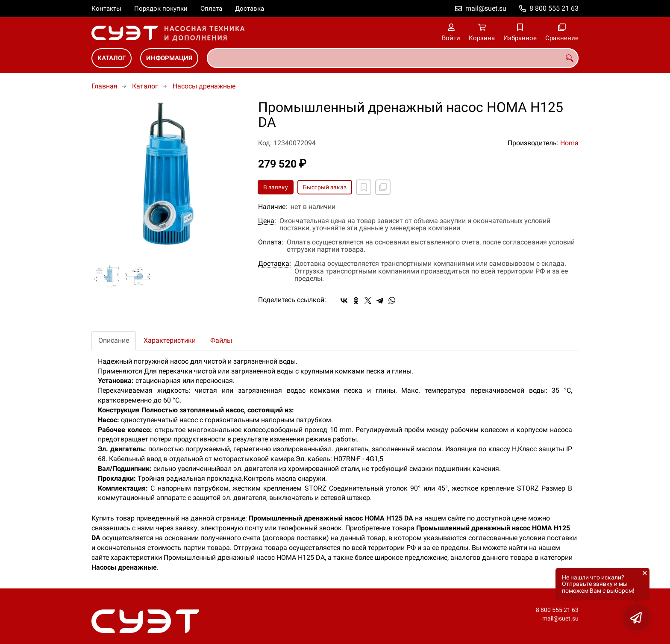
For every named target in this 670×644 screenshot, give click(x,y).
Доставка (250, 9)
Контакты (106, 9)
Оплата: (271, 242)
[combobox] (393, 58)
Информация (169, 58)
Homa (569, 143)
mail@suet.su (486, 8)
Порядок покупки (161, 9)
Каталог (112, 58)
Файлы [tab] (221, 340)
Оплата (211, 9)
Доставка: (275, 264)
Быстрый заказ (325, 187)
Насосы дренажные (204, 86)
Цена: (267, 221)
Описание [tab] (114, 340)
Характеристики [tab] (170, 340)
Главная (104, 86)
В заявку (276, 187)
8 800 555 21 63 (554, 8)
